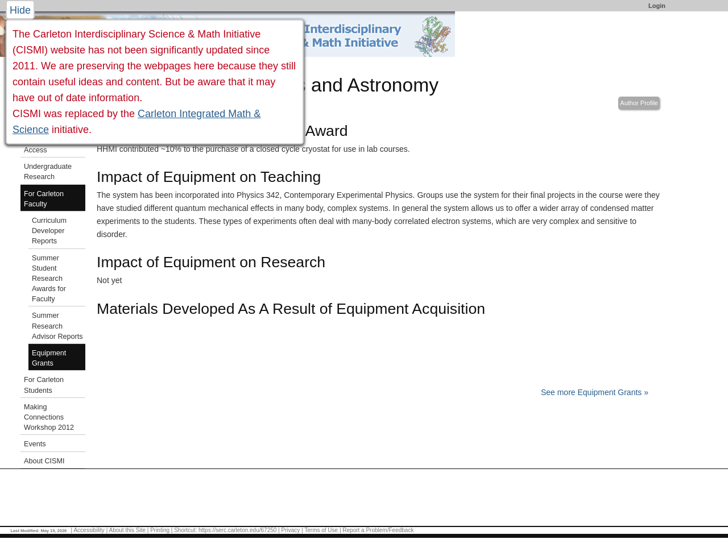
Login (657, 6)
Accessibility (89, 530)
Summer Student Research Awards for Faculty (49, 279)
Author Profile (639, 103)
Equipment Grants (49, 358)
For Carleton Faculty (44, 199)
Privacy (290, 530)
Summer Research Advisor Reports (57, 326)
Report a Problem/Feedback (378, 530)
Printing (160, 530)
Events (35, 444)
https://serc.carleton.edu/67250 (237, 530)
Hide (20, 10)
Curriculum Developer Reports (49, 231)
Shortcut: (185, 530)
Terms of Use (321, 530)
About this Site (127, 530)
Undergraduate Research (48, 172)
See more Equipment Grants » (595, 392)
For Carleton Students (44, 385)
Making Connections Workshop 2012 (49, 417)
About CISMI (44, 461)
